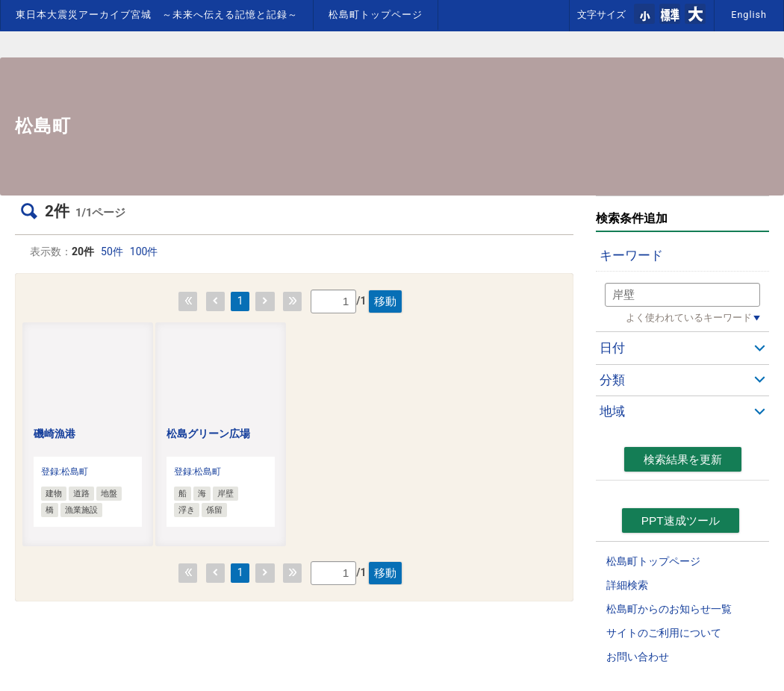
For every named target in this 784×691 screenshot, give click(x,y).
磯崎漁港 (55, 434)
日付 (612, 348)
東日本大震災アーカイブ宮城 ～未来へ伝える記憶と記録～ (157, 15)
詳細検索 (627, 585)
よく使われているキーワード (689, 318)
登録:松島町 (65, 472)
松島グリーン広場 (208, 434)
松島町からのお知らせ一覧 (669, 609)
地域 (612, 411)
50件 (112, 251)
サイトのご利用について (664, 633)
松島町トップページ (376, 15)
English (749, 15)
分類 (612, 380)
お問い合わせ (638, 657)
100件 (144, 251)
